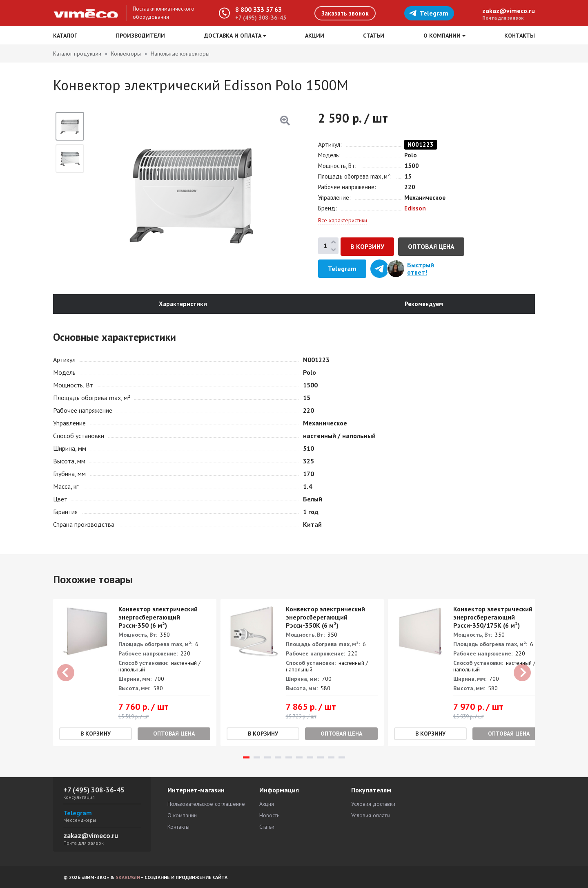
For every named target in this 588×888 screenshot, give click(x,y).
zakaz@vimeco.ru (509, 11)
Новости (269, 815)
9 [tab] (331, 758)
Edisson (415, 208)
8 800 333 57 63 (258, 9)
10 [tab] (342, 758)
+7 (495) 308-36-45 (261, 18)
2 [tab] (257, 758)
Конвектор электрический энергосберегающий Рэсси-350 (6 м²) (158, 617)
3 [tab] (267, 758)
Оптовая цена (431, 246)
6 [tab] (299, 758)
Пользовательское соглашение (206, 804)
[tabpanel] (135, 673)
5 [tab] (289, 758)
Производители (140, 36)
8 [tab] (321, 758)
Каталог (65, 36)
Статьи (374, 36)
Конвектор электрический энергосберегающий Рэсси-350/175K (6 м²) (493, 617)
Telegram (429, 13)
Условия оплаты (371, 815)
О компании (182, 815)
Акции (315, 36)
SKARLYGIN (128, 877)
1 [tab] (246, 758)
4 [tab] (278, 758)
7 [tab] (310, 758)
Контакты (520, 36)
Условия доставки (373, 804)
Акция (267, 804)
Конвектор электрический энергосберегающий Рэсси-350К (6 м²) (325, 617)
